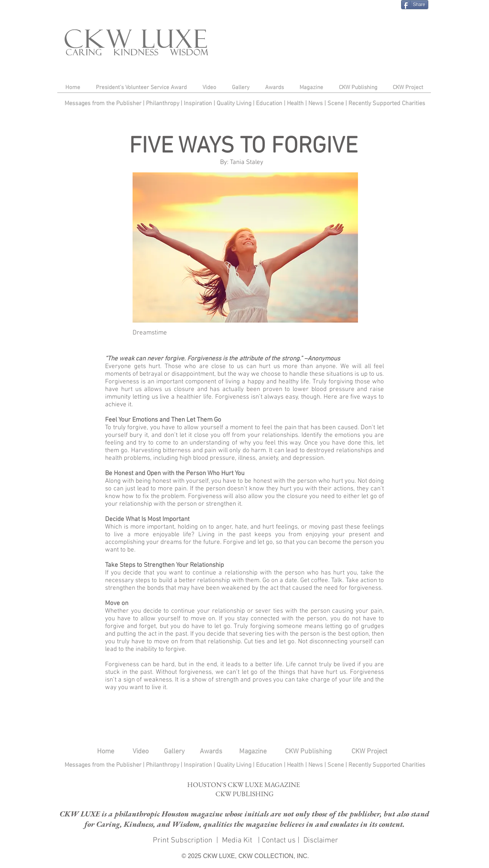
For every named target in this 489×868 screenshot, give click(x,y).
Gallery (174, 752)
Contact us (279, 840)
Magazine (253, 752)
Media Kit (238, 840)
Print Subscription (182, 840)
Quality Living (235, 104)
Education (270, 104)
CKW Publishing (308, 752)
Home (106, 752)
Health (295, 104)
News (316, 104)
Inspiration (199, 104)
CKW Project (369, 752)
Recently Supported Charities (387, 104)
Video (141, 752)
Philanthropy (163, 104)
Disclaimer (321, 840)
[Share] (415, 5)
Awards (211, 752)
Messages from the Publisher (104, 104)
